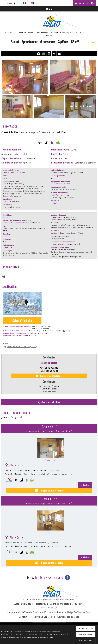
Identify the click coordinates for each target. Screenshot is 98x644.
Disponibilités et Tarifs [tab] (52, 491)
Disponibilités (49, 54)
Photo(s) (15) (50, 532)
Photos (39, 54)
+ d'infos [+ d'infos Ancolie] (85, 557)
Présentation (44, 54)
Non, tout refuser (86, 634)
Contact (59, 54)
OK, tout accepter (86, 629)
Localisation (54, 54)
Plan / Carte (16, 465)
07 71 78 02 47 (49, 608)
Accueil (9, 33)
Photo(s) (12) (50, 460)
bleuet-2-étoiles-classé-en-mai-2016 (22, 347)
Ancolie (48, 499)
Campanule (48, 426)
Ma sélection (86, 3)
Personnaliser (86, 640)
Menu (49, 9)
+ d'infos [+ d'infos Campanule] (85, 485)
